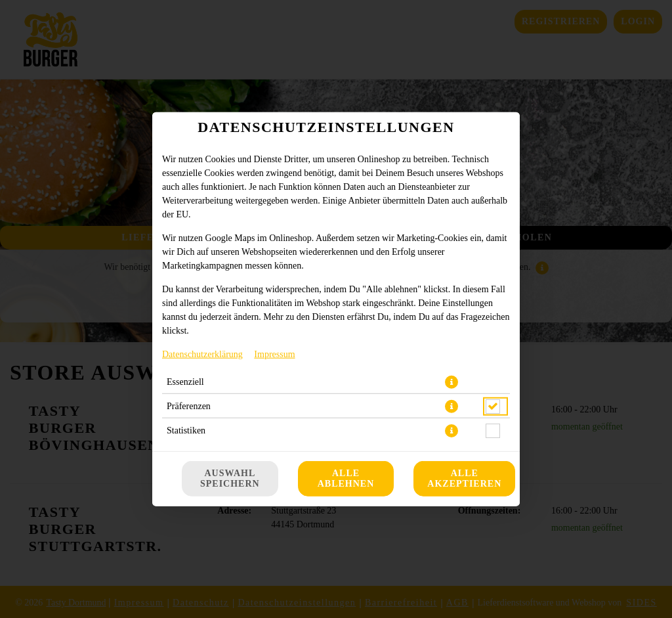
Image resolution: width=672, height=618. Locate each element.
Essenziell (185, 381)
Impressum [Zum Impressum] (274, 354)
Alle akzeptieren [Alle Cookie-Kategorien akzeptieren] (464, 478)
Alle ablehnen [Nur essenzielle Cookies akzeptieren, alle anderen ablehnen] (346, 478)
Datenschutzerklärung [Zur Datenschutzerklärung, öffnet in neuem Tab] (202, 354)
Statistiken (186, 430)
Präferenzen (189, 406)
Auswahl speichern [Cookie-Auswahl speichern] (230, 478)
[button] (451, 382)
